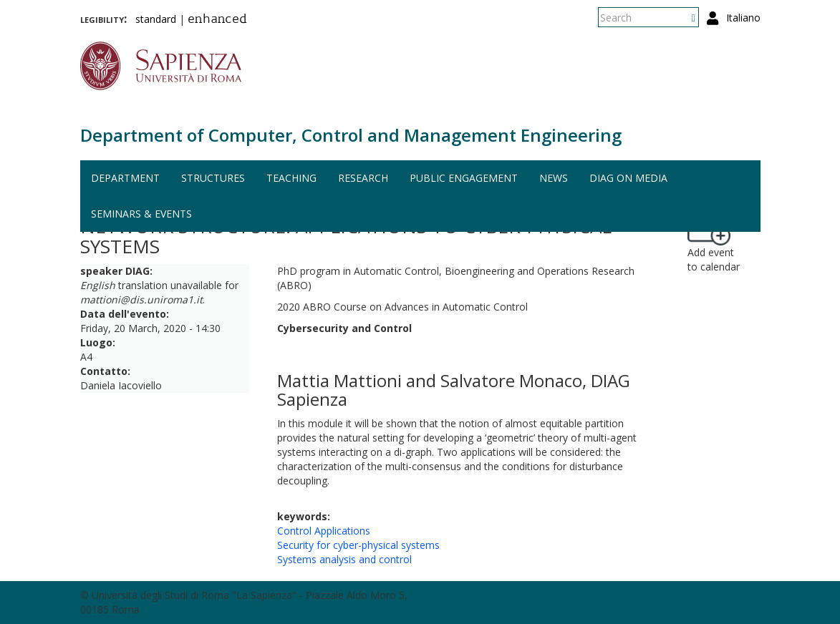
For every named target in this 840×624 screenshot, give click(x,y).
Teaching (291, 178)
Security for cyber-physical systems (358, 545)
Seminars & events (141, 214)
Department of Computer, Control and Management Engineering (351, 135)
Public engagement (464, 178)
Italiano (743, 18)
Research (363, 178)
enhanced (217, 20)
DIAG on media (628, 178)
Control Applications (324, 531)
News (554, 178)
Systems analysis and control (344, 559)
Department (125, 178)
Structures (213, 178)
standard (156, 19)
